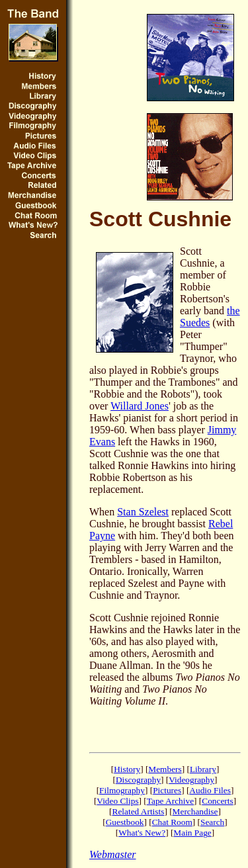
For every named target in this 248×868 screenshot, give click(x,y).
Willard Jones (140, 406)
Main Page (192, 833)
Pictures (167, 790)
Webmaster (113, 854)
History (127, 769)
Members (165, 769)
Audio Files (210, 790)
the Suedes (210, 317)
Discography (138, 780)
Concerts (217, 801)
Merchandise (195, 811)
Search (212, 822)
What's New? (142, 833)
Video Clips (117, 801)
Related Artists (139, 811)
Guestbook (125, 822)
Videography (191, 780)
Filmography (122, 790)
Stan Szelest (143, 512)
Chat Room (172, 822)
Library (203, 769)
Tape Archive (170, 801)
